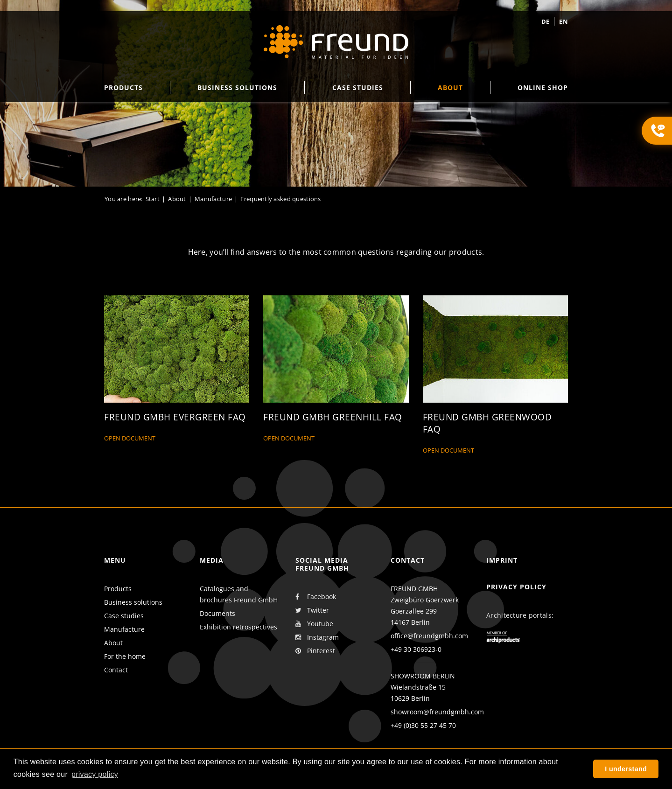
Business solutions (133, 602)
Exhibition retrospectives (238, 627)
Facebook (316, 597)
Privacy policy (516, 587)
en (563, 21)
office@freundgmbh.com (429, 636)
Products (118, 589)
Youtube (314, 624)
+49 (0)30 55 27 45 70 (423, 725)
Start (153, 199)
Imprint (502, 560)
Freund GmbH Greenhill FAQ (333, 418)
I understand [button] (626, 769)
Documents (217, 613)
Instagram (317, 637)
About (177, 199)
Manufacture (213, 199)
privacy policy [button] (95, 774)
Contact (116, 670)
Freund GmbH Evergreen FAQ (175, 418)
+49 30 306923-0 (416, 649)
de (546, 21)
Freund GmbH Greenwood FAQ (487, 424)
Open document (130, 439)
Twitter (312, 610)
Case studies (124, 616)
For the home (125, 656)
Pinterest (315, 651)
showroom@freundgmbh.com (437, 712)
